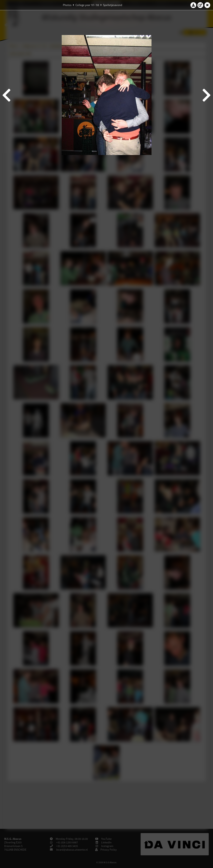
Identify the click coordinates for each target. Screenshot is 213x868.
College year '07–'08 (87, 5)
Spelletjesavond (113, 5)
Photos (67, 5)
